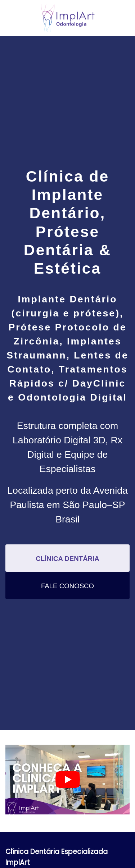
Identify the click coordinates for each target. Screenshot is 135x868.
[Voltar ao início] (68, 18)
